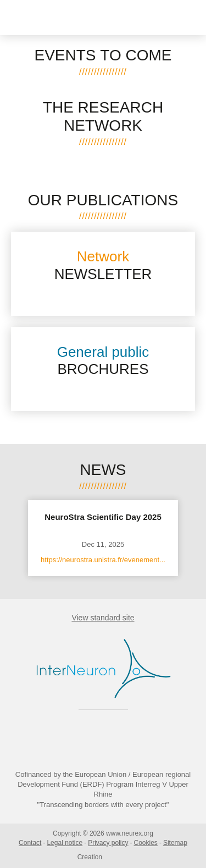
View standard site (103, 618)
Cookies (146, 843)
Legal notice (65, 843)
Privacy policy (108, 843)
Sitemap (175, 843)
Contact (30, 843)
